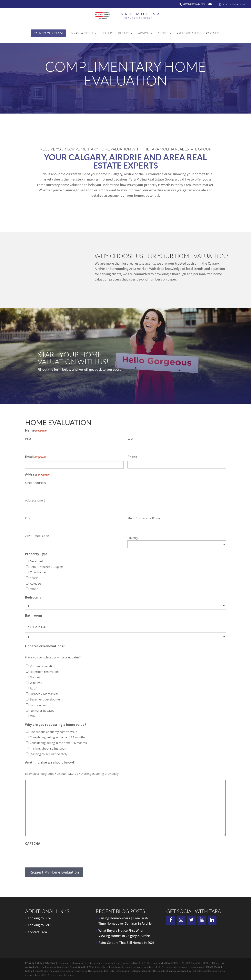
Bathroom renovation (44, 672)
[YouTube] (202, 920)
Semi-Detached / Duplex (46, 567)
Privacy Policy (34, 963)
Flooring (35, 677)
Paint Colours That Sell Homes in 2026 (126, 943)
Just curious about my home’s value (54, 732)
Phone (132, 457)
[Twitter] (191, 920)
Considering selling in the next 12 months (58, 737)
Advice (143, 34)
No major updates (42, 710)
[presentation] (55, 855)
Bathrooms (34, 615)
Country (133, 538)
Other (34, 589)
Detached (36, 561)
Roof (33, 688)
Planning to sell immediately (49, 754)
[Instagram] (181, 920)
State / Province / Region (144, 518)
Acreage (35, 583)
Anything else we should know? (50, 762)
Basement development (46, 699)
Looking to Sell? (39, 925)
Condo (34, 578)
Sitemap (50, 963)
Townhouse (38, 572)
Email (35, 457)
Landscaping (38, 705)
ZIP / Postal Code (37, 536)
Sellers (108, 34)
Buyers (124, 34)
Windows (36, 683)
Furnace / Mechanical (44, 694)
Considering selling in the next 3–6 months (58, 743)
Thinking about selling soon (48, 748)
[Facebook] (171, 920)
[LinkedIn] (212, 920)
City (28, 518)
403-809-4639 (194, 4)
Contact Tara (37, 932)
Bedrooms (33, 597)
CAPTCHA (33, 843)
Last (130, 438)
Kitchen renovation (42, 666)
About (163, 34)
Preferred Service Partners (198, 34)
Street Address (35, 483)
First (28, 438)
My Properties (82, 34)
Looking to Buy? (40, 918)
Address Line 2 (35, 500)
